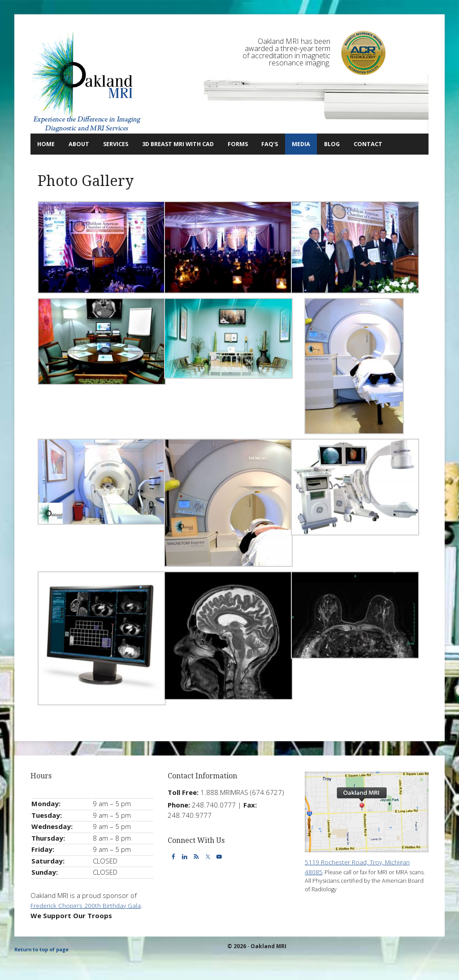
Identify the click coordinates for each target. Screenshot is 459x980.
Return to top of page (45, 970)
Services (126, 144)
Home (49, 144)
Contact (51, 164)
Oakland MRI (87, 82)
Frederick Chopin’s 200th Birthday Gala (90, 925)
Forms (273, 144)
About (83, 144)
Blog (379, 144)
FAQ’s (310, 144)
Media (347, 144)
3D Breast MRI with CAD (203, 144)
